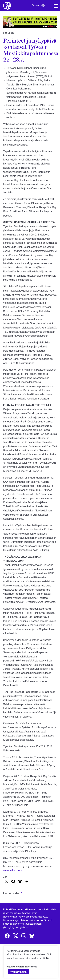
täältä (45, 958)
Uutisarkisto (11, 893)
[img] (7, 936)
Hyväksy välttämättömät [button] (22, 967)
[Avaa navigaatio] (56, 6)
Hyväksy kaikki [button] (18, 972)
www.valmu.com (13, 870)
